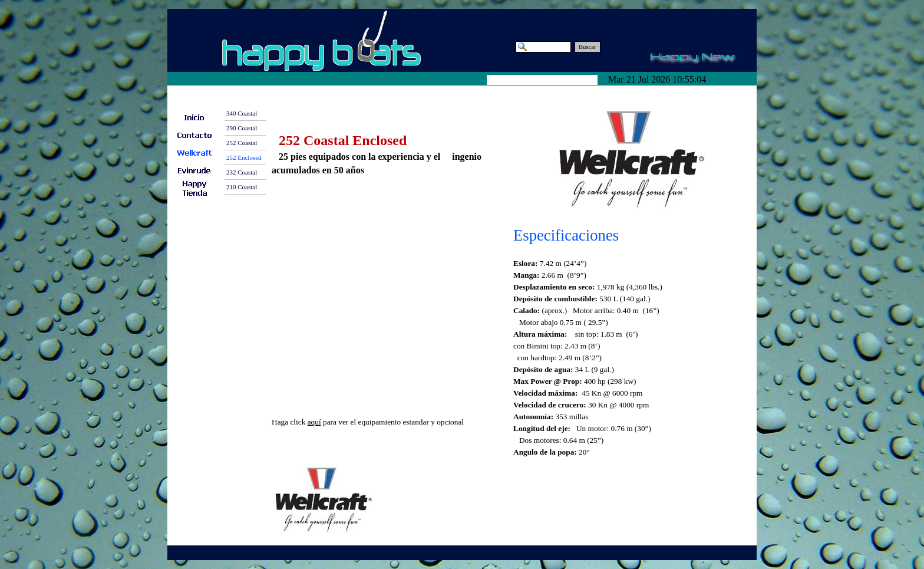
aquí (314, 422)
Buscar (588, 47)
